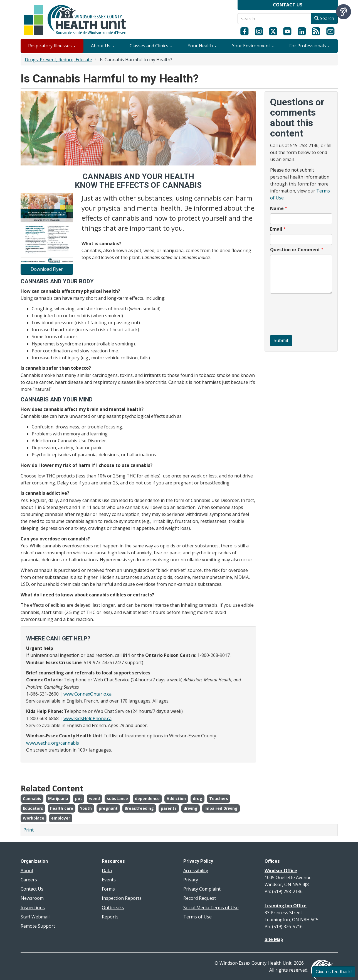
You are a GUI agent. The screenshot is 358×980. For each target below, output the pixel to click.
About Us (103, 46)
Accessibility (196, 871)
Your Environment (253, 46)
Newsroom (32, 898)
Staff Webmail (35, 917)
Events (109, 880)
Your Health (202, 46)
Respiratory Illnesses (52, 46)
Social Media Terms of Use (211, 908)
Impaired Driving (221, 808)
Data (107, 871)
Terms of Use (197, 917)
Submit (281, 340)
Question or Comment (295, 250)
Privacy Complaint (202, 889)
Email (276, 229)
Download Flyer (47, 269)
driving (191, 808)
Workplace (34, 818)
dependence (147, 799)
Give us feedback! (334, 972)
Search (324, 18)
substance (117, 799)
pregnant (108, 808)
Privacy (191, 880)
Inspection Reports (122, 898)
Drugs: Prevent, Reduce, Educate (58, 60)
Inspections (33, 908)
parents (169, 808)
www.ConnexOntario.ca (87, 694)
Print (29, 830)
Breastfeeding (139, 808)
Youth (86, 808)
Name (277, 208)
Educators (33, 808)
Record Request (200, 898)
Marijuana (58, 799)
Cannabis (32, 799)
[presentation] (293, 315)
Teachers (219, 799)
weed (94, 799)
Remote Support (38, 926)
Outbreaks (113, 908)
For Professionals (310, 46)
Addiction (176, 799)
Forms (108, 889)
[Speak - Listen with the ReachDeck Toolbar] (344, 12)
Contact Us (32, 889)
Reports (110, 917)
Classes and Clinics (151, 46)
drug (197, 799)
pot (79, 799)
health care (62, 808)
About (27, 871)
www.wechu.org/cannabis (53, 743)
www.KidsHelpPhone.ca (87, 718)
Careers (29, 880)
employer (61, 818)
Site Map (274, 939)
